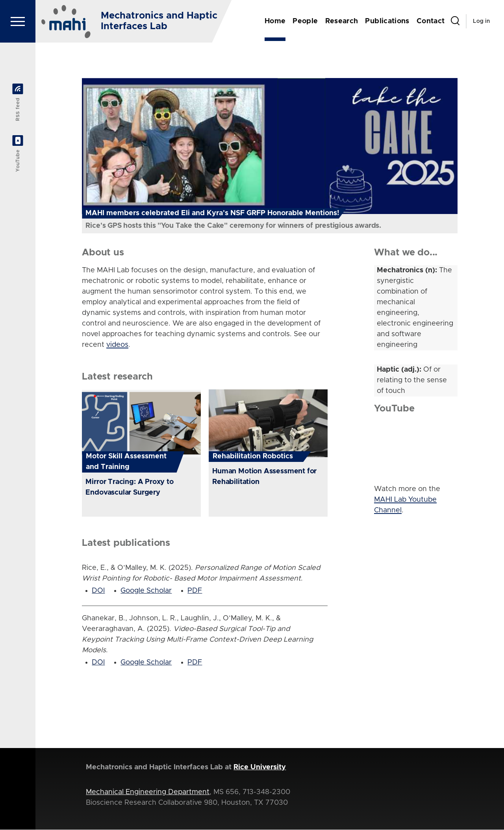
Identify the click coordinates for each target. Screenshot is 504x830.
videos (117, 345)
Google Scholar (146, 591)
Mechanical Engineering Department (148, 793)
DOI (98, 591)
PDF (195, 591)
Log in (481, 21)
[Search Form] (455, 21)
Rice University (260, 768)
